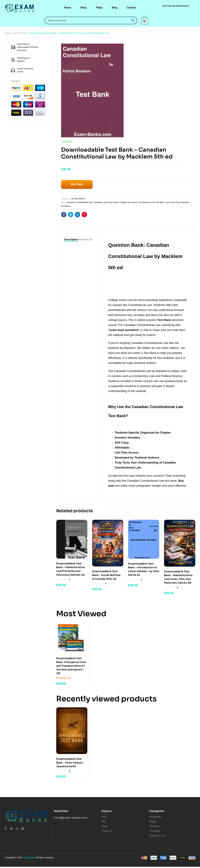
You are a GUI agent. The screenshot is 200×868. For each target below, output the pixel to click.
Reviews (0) (85, 239)
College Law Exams (128, 202)
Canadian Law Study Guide (106, 202)
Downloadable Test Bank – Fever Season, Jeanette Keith (70, 763)
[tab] (71, 240)
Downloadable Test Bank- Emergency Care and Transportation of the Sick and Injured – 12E (71, 666)
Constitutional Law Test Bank (151, 202)
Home (7, 33)
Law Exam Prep (173, 202)
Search (133, 20)
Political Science (172, 376)
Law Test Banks (20, 33)
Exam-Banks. (29, 858)
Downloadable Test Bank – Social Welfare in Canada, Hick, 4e (106, 575)
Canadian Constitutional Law (79, 202)
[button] (176, 6)
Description (71, 239)
